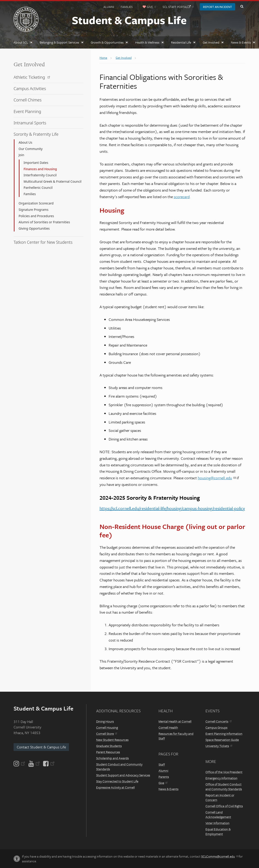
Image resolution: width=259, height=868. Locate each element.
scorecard (182, 197)
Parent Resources (108, 752)
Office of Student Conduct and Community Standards (224, 787)
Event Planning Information (224, 734)
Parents (164, 777)
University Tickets (219, 746)
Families (127, 7)
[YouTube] (34, 764)
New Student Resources (112, 740)
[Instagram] (20, 764)
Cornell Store (107, 734)
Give (163, 783)
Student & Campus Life (129, 20)
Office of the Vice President (224, 772)
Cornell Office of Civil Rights (224, 806)
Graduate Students (109, 746)
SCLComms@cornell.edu (220, 856)
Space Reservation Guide (222, 740)
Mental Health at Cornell (175, 721)
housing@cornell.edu (217, 478)
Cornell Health (168, 727)
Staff (162, 764)
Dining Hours (105, 721)
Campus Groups (216, 727)
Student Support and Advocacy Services (123, 775)
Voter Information (217, 823)
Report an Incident (217, 7)
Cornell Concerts (219, 721)
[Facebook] (49, 764)
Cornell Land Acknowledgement (218, 814)
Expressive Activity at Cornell (115, 787)
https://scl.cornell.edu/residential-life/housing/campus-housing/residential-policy (172, 508)
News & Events (169, 789)
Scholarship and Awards (112, 758)
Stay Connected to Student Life (117, 781)
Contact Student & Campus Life (41, 747)
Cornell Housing (107, 727)
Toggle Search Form (242, 7)
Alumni (109, 7)
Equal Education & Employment (218, 831)
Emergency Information (221, 778)
